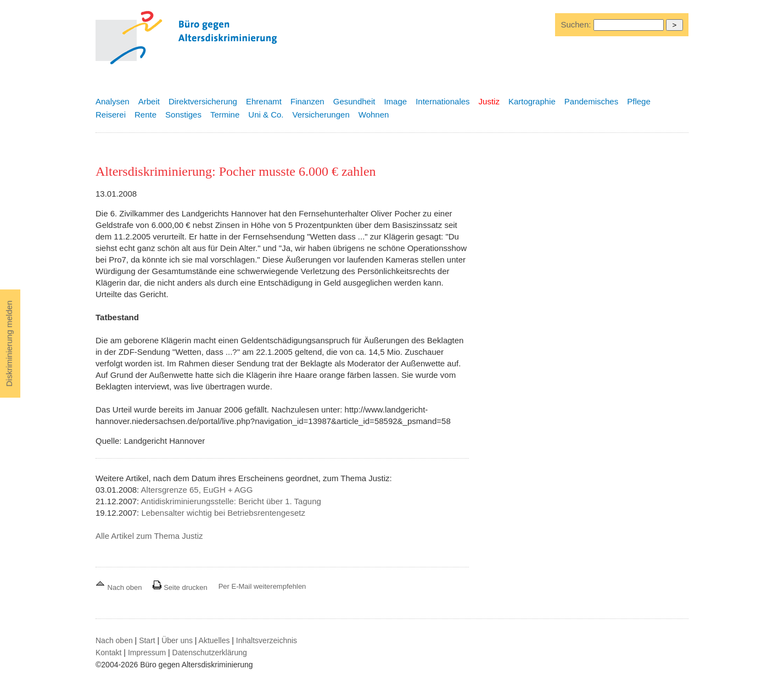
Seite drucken (180, 587)
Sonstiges (183, 115)
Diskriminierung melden (9, 344)
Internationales (443, 101)
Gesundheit (354, 101)
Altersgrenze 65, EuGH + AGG (197, 490)
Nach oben (120, 587)
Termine (225, 115)
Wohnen (374, 115)
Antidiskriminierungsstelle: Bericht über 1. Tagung (231, 501)
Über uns (177, 640)
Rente (145, 115)
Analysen (113, 101)
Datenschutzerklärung (210, 653)
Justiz (489, 101)
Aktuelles (214, 640)
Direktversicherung (203, 101)
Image (395, 101)
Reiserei (111, 115)
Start (147, 640)
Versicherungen (321, 115)
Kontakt (108, 653)
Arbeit (149, 101)
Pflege (639, 101)
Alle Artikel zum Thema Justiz (149, 536)
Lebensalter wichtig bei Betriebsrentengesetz (223, 513)
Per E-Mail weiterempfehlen (262, 586)
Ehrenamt (264, 101)
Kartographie (532, 101)
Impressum (147, 653)
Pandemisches (591, 101)
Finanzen (307, 101)
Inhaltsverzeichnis (267, 640)
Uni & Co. (266, 115)
